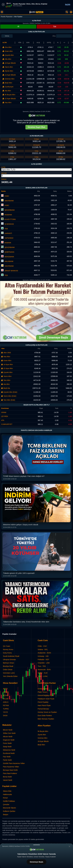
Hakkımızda (7, 794)
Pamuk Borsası (43, 709)
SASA (5, 715)
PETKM (6, 705)
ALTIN (3, 167)
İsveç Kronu (7, 653)
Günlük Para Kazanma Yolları (14, 763)
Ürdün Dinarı (8, 670)
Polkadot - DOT (43, 660)
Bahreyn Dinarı (9, 663)
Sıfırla (7, 36)
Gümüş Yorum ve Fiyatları (47, 712)
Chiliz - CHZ (42, 646)
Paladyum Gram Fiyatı (46, 699)
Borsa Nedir (7, 777)
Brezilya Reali (8, 666)
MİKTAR (4, 173)
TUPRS (6, 709)
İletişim (6, 815)
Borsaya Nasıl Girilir (10, 770)
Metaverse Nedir (9, 750)
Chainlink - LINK (44, 663)
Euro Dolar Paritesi (45, 715)
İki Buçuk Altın (43, 731)
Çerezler (6, 804)
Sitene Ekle (7, 791)
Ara (54, 36)
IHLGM (6, 699)
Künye (5, 798)
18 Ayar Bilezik (43, 741)
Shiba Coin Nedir (9, 733)
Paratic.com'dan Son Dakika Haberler (37, 430)
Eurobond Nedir (9, 753)
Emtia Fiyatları (43, 689)
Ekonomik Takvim (9, 808)
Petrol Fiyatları (43, 702)
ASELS (6, 702)
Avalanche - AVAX (44, 653)
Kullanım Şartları (9, 811)
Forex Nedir (7, 743)
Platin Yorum (42, 692)
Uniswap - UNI (43, 656)
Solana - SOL (43, 649)
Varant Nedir (8, 780)
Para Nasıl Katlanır (10, 773)
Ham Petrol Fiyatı (44, 705)
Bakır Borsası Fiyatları (46, 719)
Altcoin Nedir (8, 737)
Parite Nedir (7, 760)
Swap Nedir (7, 747)
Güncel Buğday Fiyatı (46, 695)
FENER (6, 692)
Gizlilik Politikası (9, 801)
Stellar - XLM (43, 673)
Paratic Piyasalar (7, 17)
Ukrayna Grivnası (9, 660)
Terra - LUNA (43, 676)
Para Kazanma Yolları (11, 767)
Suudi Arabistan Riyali (11, 656)
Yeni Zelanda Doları (10, 676)
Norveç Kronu (8, 649)
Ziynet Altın (42, 735)
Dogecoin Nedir (9, 740)
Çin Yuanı (7, 646)
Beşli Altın (41, 745)
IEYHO (6, 695)
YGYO (5, 712)
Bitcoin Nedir (8, 730)
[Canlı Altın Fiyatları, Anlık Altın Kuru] (36, 12)
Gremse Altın (43, 738)
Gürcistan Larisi (9, 673)
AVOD (5, 689)
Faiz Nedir (7, 757)
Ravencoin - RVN (44, 670)
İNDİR (68, 5)
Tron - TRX (42, 666)
